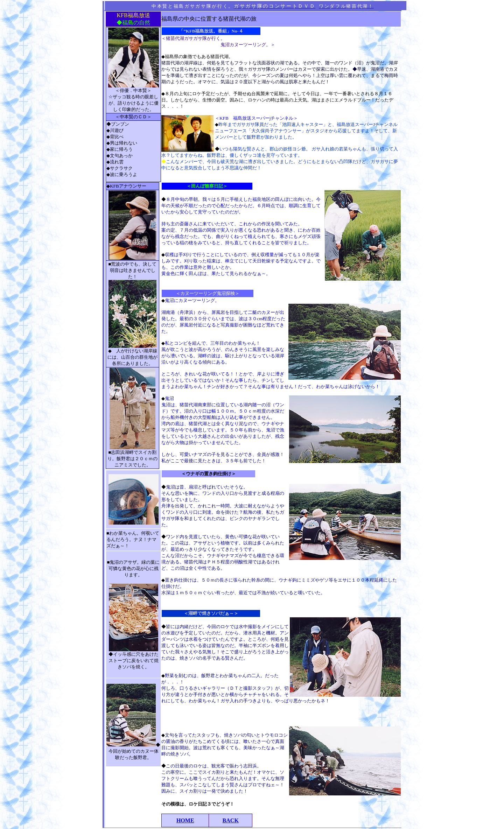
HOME (185, 820)
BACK (231, 820)
